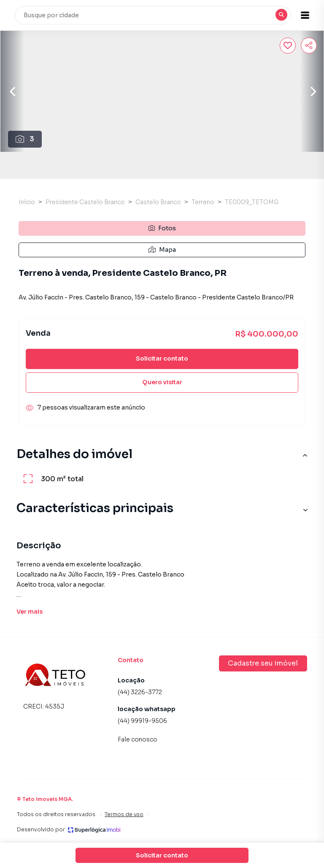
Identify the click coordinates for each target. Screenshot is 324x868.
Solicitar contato (162, 359)
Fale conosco (138, 739)
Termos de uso (124, 814)
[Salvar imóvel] (288, 46)
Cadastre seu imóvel (263, 663)
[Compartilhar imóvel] (309, 46)
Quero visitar (162, 382)
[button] (303, 15)
